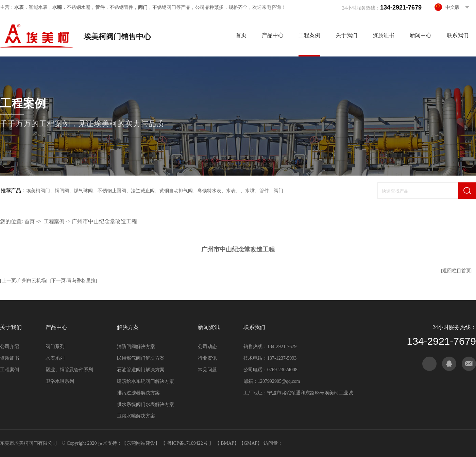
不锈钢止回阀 (112, 191)
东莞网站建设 (141, 443)
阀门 (278, 191)
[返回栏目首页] (457, 271)
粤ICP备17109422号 (188, 443)
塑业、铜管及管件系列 (69, 370)
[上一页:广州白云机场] (24, 281)
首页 (241, 35)
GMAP (251, 443)
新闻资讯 (209, 327)
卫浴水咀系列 (60, 381)
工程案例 (309, 35)
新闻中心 (421, 35)
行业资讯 (207, 358)
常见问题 (207, 370)
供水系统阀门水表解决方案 (146, 404)
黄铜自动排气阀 (176, 191)
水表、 (233, 191)
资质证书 (384, 35)
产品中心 (273, 35)
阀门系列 (55, 347)
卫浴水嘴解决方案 (136, 416)
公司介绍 (10, 347)
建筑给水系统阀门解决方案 (146, 381)
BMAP (227, 443)
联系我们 (458, 35)
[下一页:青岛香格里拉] (73, 281)
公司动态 (207, 347)
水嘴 (250, 191)
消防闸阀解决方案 (136, 347)
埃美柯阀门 (38, 191)
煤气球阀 (83, 191)
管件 (264, 191)
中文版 (453, 7)
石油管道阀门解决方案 (141, 370)
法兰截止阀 (143, 191)
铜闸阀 (62, 191)
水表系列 (55, 358)
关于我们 (346, 35)
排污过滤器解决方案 (138, 393)
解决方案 (128, 327)
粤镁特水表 (209, 191)
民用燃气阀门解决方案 (141, 358)
